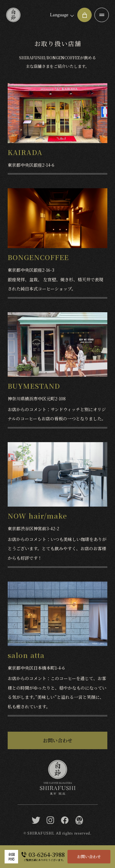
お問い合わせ (89, 856)
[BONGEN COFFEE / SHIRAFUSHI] (79, 820)
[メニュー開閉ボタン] (102, 15)
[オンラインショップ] (84, 15)
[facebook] (65, 820)
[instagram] (50, 820)
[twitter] (36, 820)
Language (59, 15)
